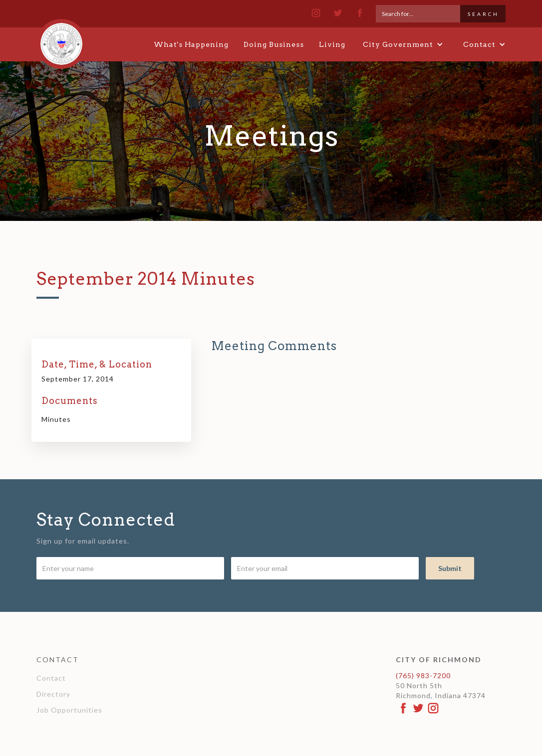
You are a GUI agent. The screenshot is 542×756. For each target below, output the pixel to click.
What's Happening (191, 44)
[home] (61, 39)
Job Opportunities (69, 710)
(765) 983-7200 (423, 675)
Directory (53, 694)
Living (332, 44)
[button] (403, 44)
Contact (51, 678)
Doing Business (274, 44)
